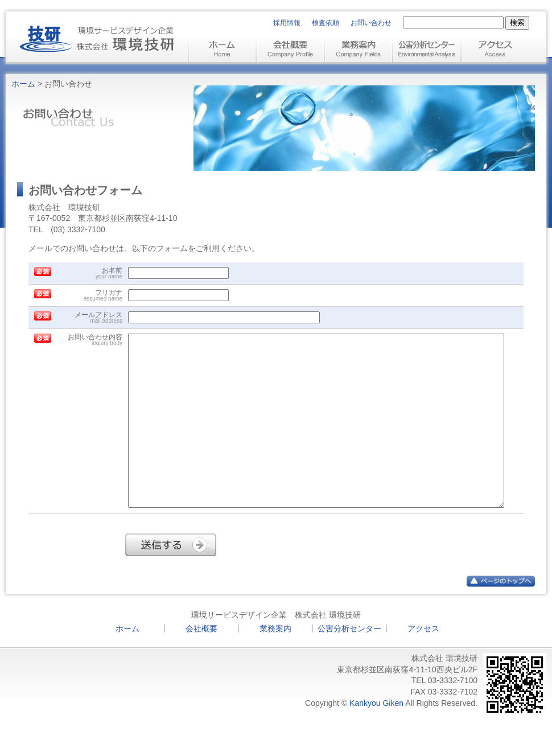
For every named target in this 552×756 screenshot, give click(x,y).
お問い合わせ (371, 23)
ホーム (23, 84)
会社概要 (201, 663)
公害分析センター (349, 663)
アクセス (423, 663)
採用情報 (287, 23)
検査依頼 (326, 23)
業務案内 (275, 663)
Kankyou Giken (376, 737)
